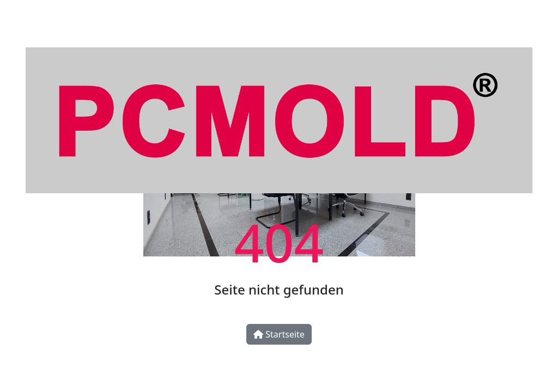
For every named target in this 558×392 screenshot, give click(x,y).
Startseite (279, 334)
